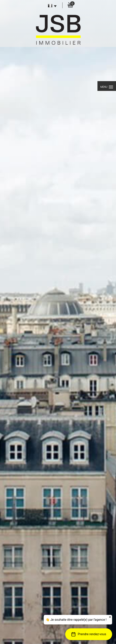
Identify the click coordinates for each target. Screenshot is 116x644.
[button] (89, 634)
